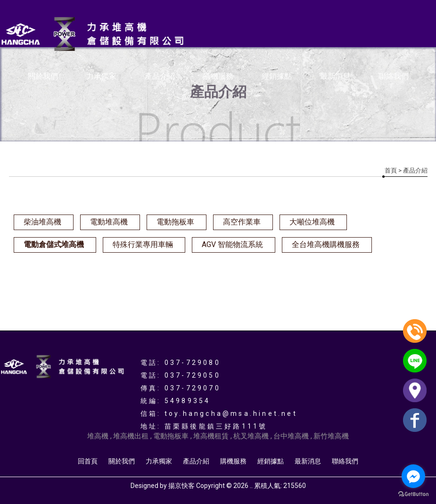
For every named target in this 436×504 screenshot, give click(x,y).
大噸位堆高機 (312, 222)
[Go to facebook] (413, 476)
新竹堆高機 (331, 436)
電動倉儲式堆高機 (54, 244)
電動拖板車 (175, 222)
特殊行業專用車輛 (143, 244)
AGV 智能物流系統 (232, 244)
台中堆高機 (291, 436)
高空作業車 (242, 222)
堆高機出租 (131, 436)
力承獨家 (101, 76)
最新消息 (335, 76)
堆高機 (98, 436)
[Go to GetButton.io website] (413, 494)
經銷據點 (277, 76)
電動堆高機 (109, 222)
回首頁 (88, 461)
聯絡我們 (394, 76)
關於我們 (43, 76)
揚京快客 (181, 486)
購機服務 (218, 76)
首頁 (391, 170)
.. (251, 486)
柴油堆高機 (42, 222)
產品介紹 (160, 76)
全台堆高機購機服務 (326, 244)
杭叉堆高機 (251, 436)
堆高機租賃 (211, 436)
